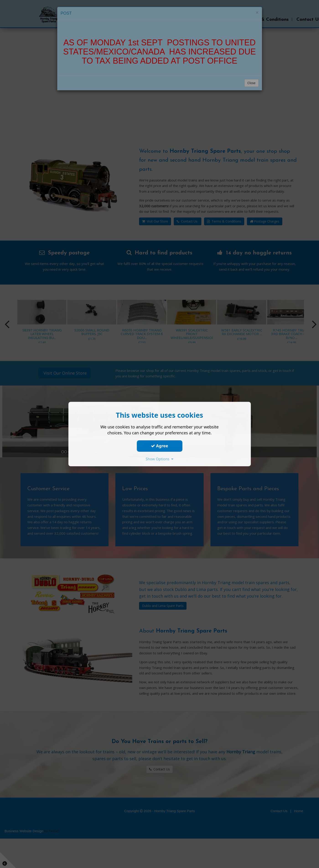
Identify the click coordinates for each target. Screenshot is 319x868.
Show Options (160, 459)
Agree (160, 446)
